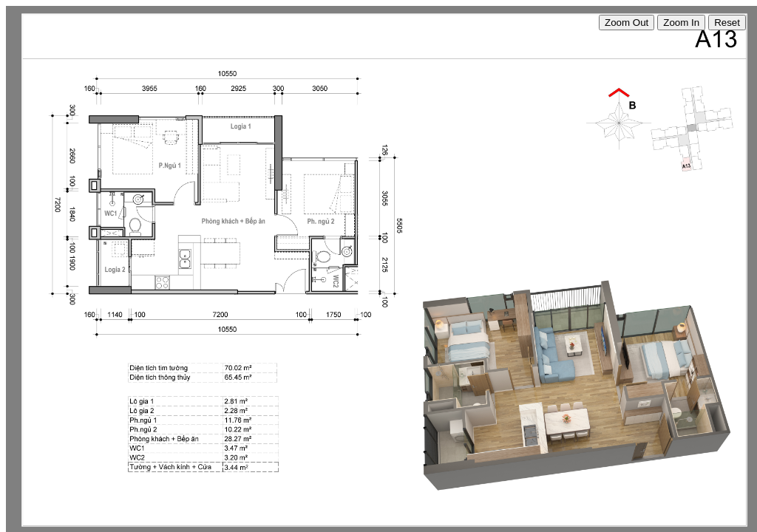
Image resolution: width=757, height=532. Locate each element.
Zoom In (681, 23)
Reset (727, 23)
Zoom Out (627, 23)
